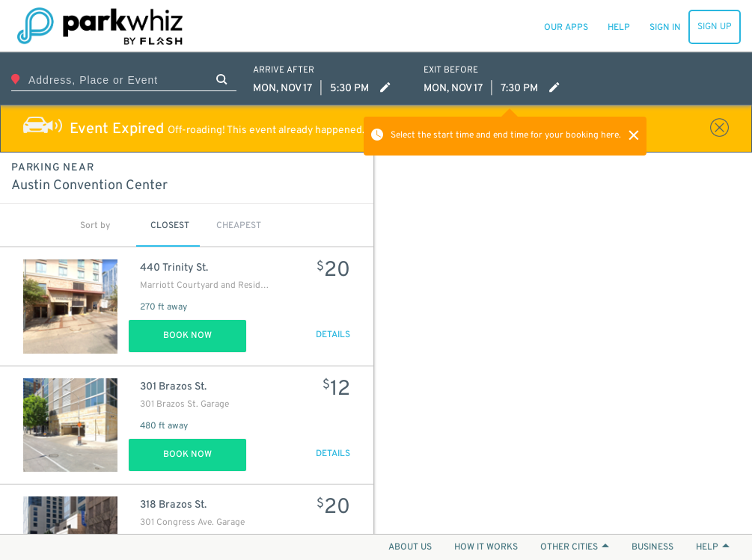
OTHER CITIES (575, 547)
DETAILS (333, 335)
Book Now (187, 336)
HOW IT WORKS (486, 547)
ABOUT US (410, 547)
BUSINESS (652, 547)
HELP (713, 547)
